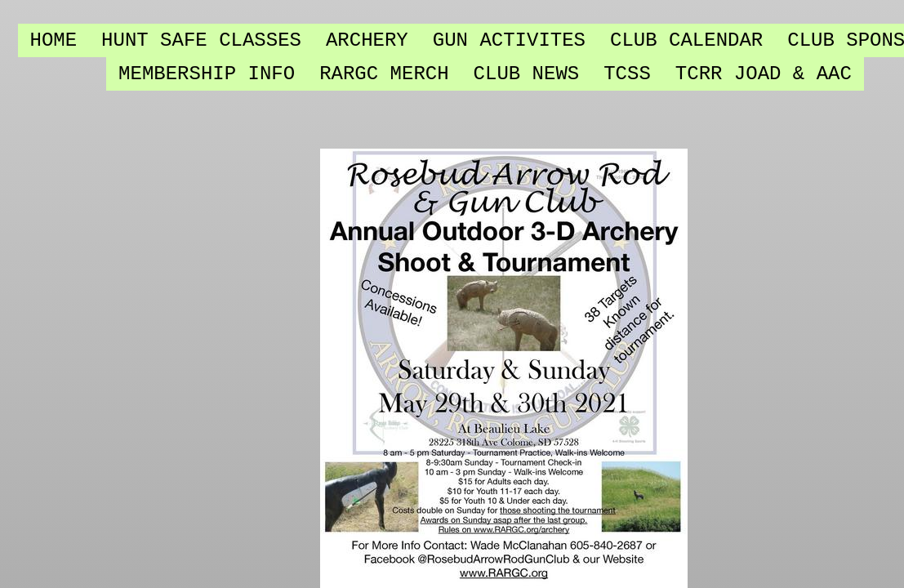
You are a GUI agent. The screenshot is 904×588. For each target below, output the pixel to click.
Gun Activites (509, 40)
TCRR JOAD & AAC (764, 74)
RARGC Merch (384, 74)
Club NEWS (527, 74)
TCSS (627, 74)
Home (54, 40)
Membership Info (207, 74)
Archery (367, 40)
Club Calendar (686, 40)
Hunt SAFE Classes (201, 40)
